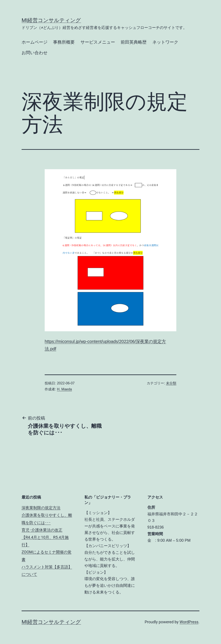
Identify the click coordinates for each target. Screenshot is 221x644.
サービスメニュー (98, 42)
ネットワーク (165, 42)
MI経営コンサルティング (51, 20)
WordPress (189, 622)
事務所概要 (64, 42)
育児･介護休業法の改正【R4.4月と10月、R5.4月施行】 (45, 537)
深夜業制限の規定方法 (41, 508)
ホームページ (35, 42)
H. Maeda (64, 389)
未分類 (171, 383)
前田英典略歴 (134, 42)
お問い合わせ (35, 53)
